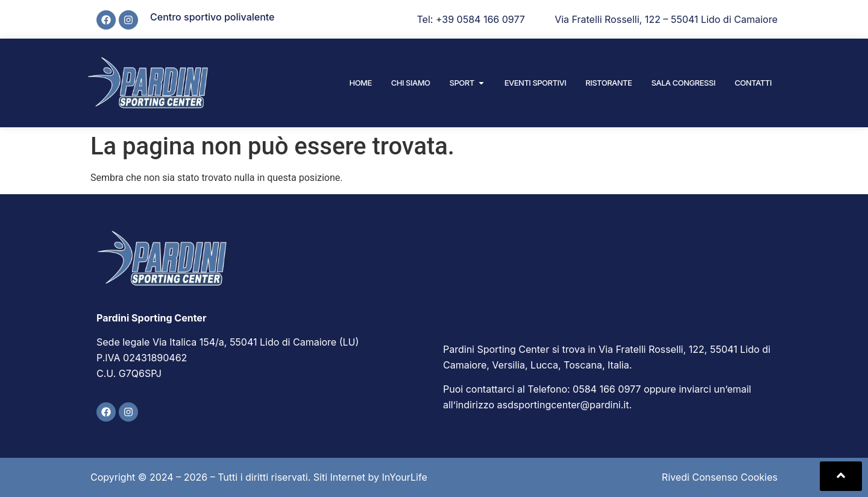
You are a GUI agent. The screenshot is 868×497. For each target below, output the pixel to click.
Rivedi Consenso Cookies (720, 477)
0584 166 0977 (607, 389)
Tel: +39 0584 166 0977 (471, 19)
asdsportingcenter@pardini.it (563, 405)
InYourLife (404, 477)
